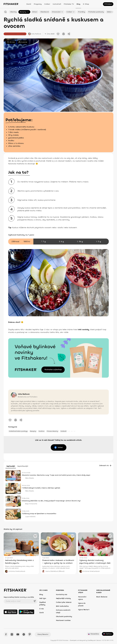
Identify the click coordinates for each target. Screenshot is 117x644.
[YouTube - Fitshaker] (18, 634)
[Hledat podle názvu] (5, 12)
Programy (38, 4)
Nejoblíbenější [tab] (23, 466)
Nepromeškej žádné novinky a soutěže (19, 597)
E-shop (86, 4)
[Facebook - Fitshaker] (6, 634)
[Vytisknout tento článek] (64, 34)
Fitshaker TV (69, 4)
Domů (29, 4)
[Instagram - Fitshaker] (12, 634)
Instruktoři (57, 4)
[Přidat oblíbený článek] (58, 34)
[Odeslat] (35, 601)
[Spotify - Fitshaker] (24, 634)
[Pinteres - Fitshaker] (30, 634)
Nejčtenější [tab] (11, 466)
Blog (78, 4)
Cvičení (47, 4)
